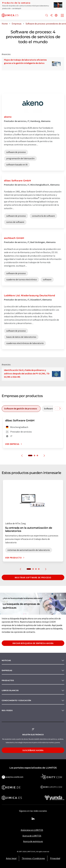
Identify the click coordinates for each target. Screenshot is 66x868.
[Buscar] (47, 16)
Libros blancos (10, 690)
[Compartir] (51, 16)
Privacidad (55, 858)
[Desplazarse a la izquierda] (56, 408)
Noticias (6, 660)
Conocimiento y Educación (16, 700)
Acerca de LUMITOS (32, 836)
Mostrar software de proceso (33, 577)
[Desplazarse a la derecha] (60, 408)
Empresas (7, 670)
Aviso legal (11, 858)
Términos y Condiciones (33, 858)
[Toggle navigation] (62, 16)
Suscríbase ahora (33, 750)
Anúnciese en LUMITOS (32, 830)
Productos (8, 680)
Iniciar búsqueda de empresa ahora (33, 643)
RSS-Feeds (7, 710)
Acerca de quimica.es (33, 841)
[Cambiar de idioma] (56, 16)
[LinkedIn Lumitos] (33, 819)
